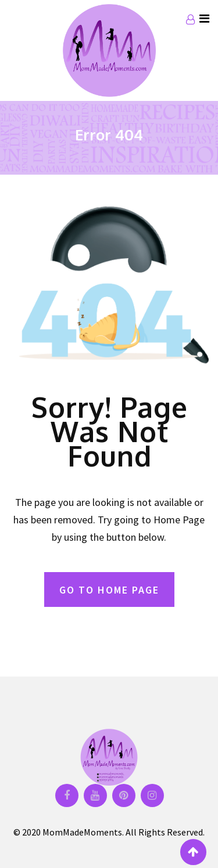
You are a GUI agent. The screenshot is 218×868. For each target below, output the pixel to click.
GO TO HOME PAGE (109, 590)
